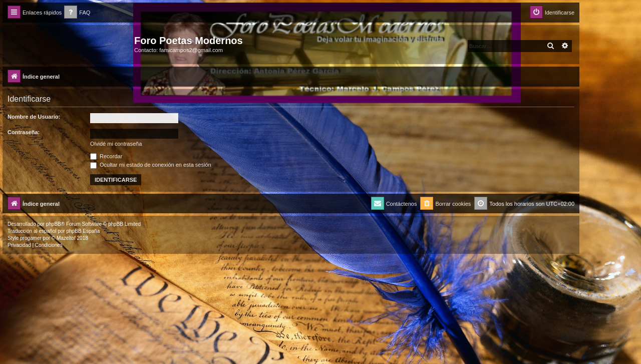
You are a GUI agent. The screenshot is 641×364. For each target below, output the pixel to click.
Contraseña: (24, 132)
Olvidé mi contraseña (116, 144)
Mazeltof (66, 238)
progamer (31, 238)
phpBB (54, 224)
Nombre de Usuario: (34, 117)
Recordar (106, 156)
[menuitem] (77, 13)
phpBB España (83, 231)
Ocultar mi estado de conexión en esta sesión (151, 165)
